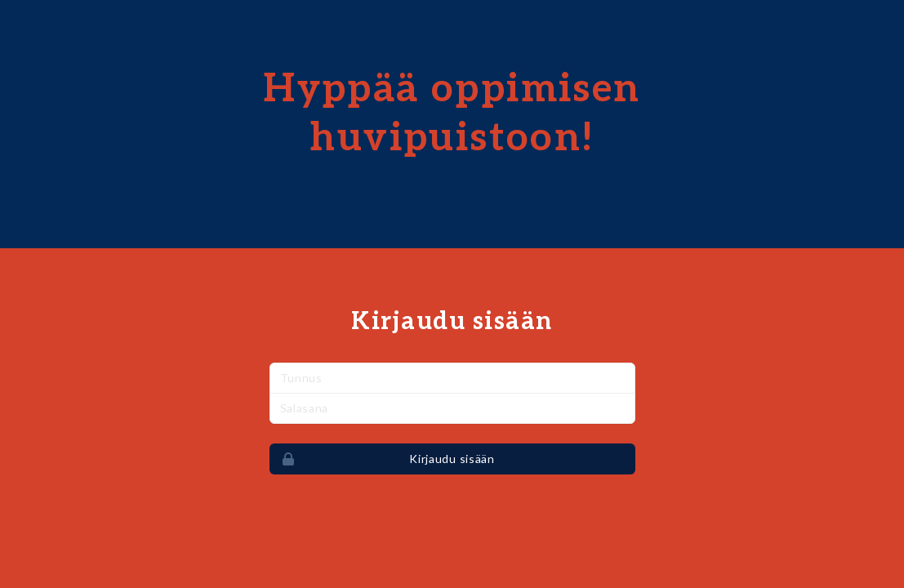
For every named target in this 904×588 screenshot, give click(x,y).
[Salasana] (452, 408)
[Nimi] (452, 378)
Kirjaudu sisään (383, 459)
